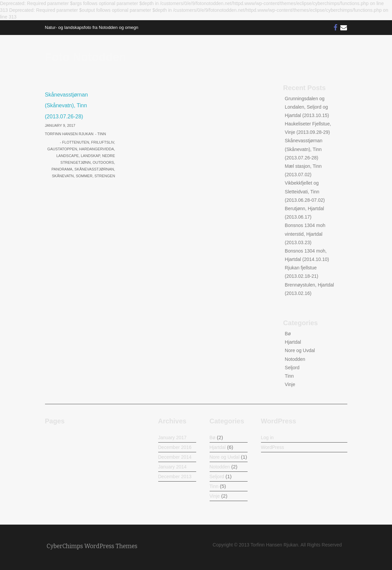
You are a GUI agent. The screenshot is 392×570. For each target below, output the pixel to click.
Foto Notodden (86, 57)
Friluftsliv (102, 142)
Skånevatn (63, 176)
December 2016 (175, 447)
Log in (267, 438)
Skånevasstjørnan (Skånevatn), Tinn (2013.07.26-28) (67, 106)
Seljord (292, 368)
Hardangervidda (97, 149)
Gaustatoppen (62, 149)
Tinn (102, 134)
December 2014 (175, 457)
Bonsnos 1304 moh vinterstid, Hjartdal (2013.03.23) (305, 234)
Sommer (84, 176)
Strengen (105, 176)
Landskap (90, 156)
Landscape (68, 156)
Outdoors (103, 162)
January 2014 (172, 467)
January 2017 (172, 438)
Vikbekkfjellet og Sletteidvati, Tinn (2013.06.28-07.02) (305, 191)
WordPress (273, 447)
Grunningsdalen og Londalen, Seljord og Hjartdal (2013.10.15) (307, 107)
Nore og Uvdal (300, 350)
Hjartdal (293, 342)
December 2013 (175, 477)
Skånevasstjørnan (94, 169)
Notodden (295, 359)
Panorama (62, 169)
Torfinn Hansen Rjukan (69, 134)
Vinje (290, 384)
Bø (288, 334)
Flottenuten (76, 142)
